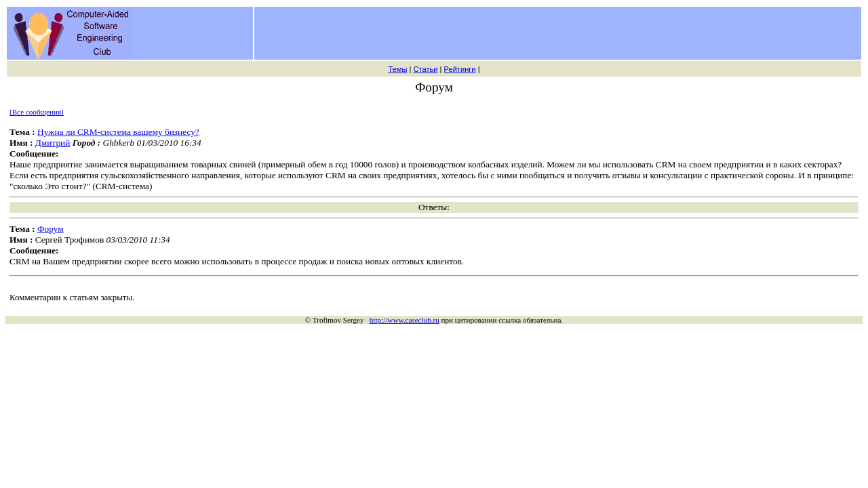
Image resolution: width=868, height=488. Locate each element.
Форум (51, 229)
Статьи (425, 69)
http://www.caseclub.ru (405, 320)
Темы (397, 69)
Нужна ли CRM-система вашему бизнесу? (118, 132)
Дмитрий (53, 143)
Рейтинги (460, 69)
